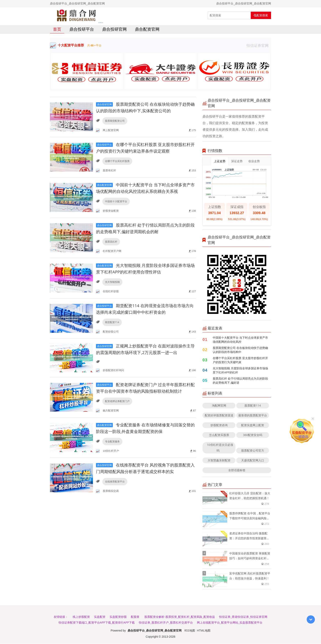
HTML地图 (204, 631)
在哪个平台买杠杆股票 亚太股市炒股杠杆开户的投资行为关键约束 (240, 360)
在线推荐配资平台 (115, 482)
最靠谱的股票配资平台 (253, 415)
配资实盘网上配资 (253, 425)
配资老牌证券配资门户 (117, 401)
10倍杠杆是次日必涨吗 (220, 448)
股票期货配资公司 (115, 121)
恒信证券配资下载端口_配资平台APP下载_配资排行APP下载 (97, 623)
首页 (57, 29)
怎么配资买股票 (219, 435)
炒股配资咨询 (219, 425)
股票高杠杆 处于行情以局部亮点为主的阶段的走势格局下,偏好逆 (240, 381)
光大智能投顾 (112, 282)
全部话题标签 (237, 470)
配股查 (135, 617)
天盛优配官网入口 (253, 460)
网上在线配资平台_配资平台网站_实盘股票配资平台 (230, 623)
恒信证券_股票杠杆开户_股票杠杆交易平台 (166, 623)
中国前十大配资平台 (116, 202)
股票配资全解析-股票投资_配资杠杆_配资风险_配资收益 (180, 617)
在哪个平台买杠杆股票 (117, 161)
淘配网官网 (219, 406)
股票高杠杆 (111, 242)
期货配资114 (112, 322)
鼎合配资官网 (147, 29)
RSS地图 (190, 631)
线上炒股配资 (81, 617)
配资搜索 (261, 15)
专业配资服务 (112, 442)
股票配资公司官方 (253, 451)
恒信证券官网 (259, 46)
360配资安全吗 (253, 435)
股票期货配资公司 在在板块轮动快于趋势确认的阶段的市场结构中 (240, 350)
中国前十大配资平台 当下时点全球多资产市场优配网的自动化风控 (240, 340)
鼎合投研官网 (114, 29)
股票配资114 (253, 406)
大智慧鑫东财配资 (219, 460)
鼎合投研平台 (82, 29)
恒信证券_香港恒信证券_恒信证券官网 (243, 617)
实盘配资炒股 (118, 617)
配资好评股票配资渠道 (219, 415)
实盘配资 (100, 617)
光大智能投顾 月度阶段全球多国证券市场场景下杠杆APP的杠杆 (240, 370)
